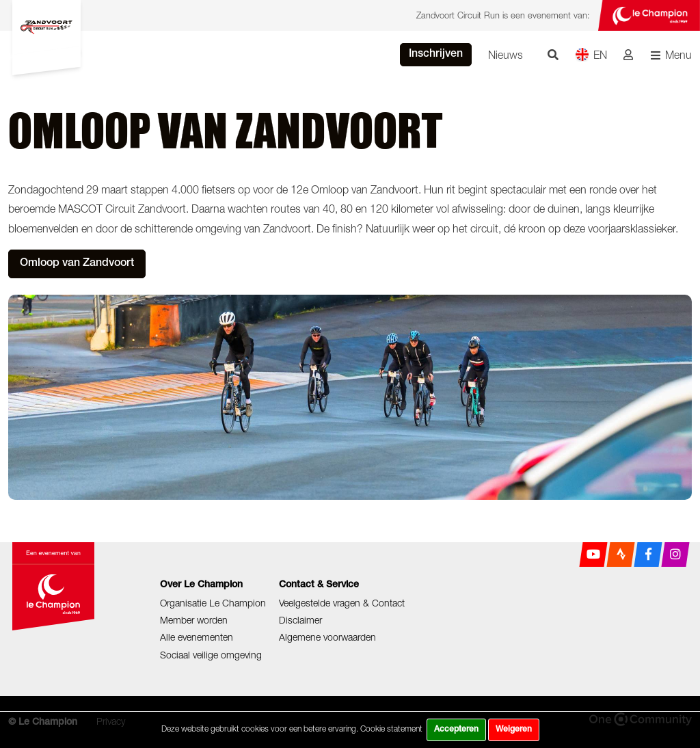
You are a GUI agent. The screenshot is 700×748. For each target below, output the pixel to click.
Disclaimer (300, 620)
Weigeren (514, 730)
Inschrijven (436, 55)
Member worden (194, 620)
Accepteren (456, 730)
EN (591, 54)
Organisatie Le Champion (213, 603)
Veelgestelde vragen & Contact (342, 603)
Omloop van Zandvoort (77, 264)
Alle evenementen (197, 637)
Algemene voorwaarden (327, 637)
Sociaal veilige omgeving (211, 655)
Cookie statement (391, 729)
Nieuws (506, 55)
